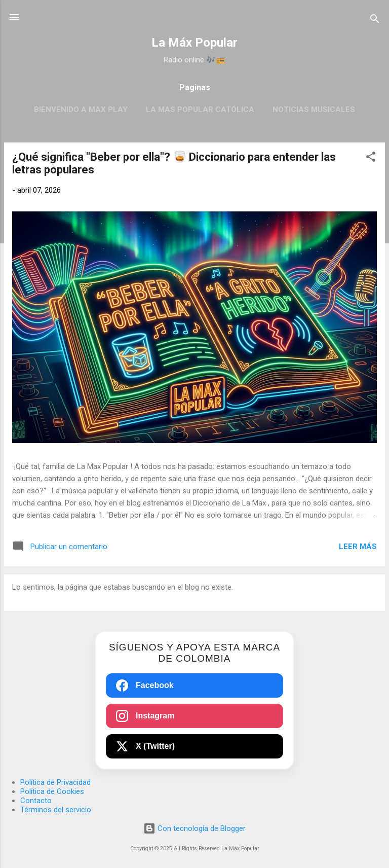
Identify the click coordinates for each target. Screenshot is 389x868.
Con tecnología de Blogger (194, 828)
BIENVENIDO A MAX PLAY (81, 110)
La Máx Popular (194, 43)
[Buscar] (375, 21)
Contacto (36, 801)
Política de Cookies (52, 791)
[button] (371, 158)
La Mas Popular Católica (200, 110)
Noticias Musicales (314, 110)
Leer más (358, 547)
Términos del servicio (56, 810)
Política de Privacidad (55, 782)
